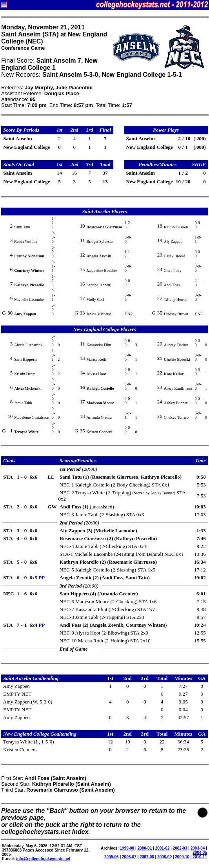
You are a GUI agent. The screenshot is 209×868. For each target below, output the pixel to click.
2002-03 (180, 848)
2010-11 (200, 857)
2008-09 (164, 857)
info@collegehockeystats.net (43, 859)
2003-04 (198, 848)
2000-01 (145, 848)
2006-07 (129, 857)
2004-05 (200, 853)
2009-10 (182, 857)
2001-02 (163, 848)
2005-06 (112, 857)
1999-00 (127, 848)
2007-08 (147, 857)
